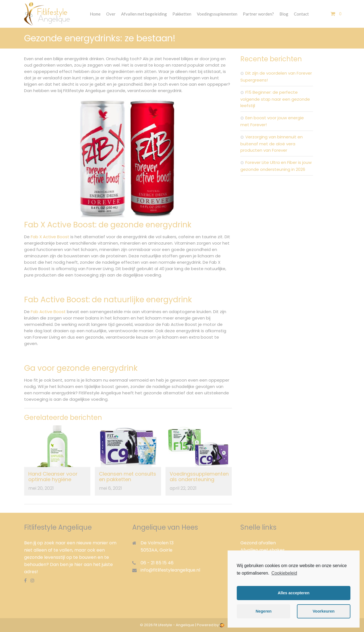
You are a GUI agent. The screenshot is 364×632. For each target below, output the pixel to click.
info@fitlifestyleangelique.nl (170, 570)
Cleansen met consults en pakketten (128, 477)
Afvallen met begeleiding (144, 14)
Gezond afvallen (258, 543)
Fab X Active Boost (50, 237)
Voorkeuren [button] (324, 611)
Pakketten (182, 14)
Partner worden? (258, 14)
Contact (301, 14)
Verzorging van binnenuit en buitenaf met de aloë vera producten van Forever (272, 144)
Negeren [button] (264, 611)
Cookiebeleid (284, 573)
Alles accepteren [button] (294, 593)
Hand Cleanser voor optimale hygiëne (53, 477)
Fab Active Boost (48, 312)
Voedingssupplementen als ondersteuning (199, 477)
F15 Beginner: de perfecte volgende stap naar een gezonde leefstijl (275, 99)
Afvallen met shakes (263, 550)
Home (95, 14)
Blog (284, 14)
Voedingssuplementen (217, 14)
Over (111, 14)
